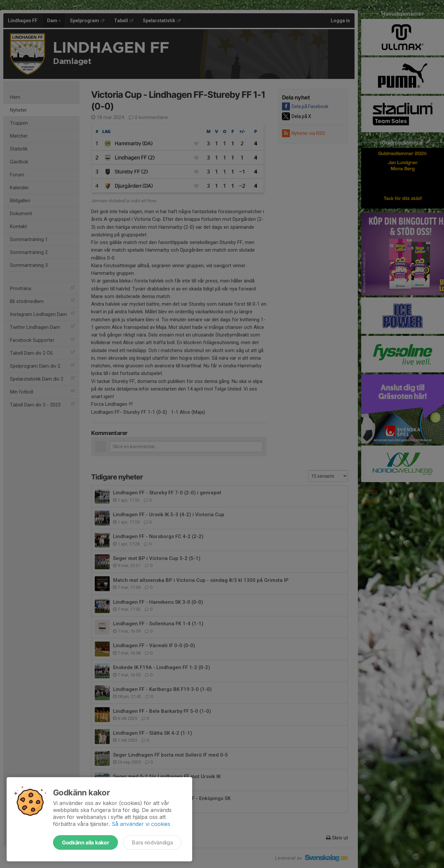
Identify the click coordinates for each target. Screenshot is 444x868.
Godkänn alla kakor (85, 842)
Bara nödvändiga (152, 842)
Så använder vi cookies (141, 824)
